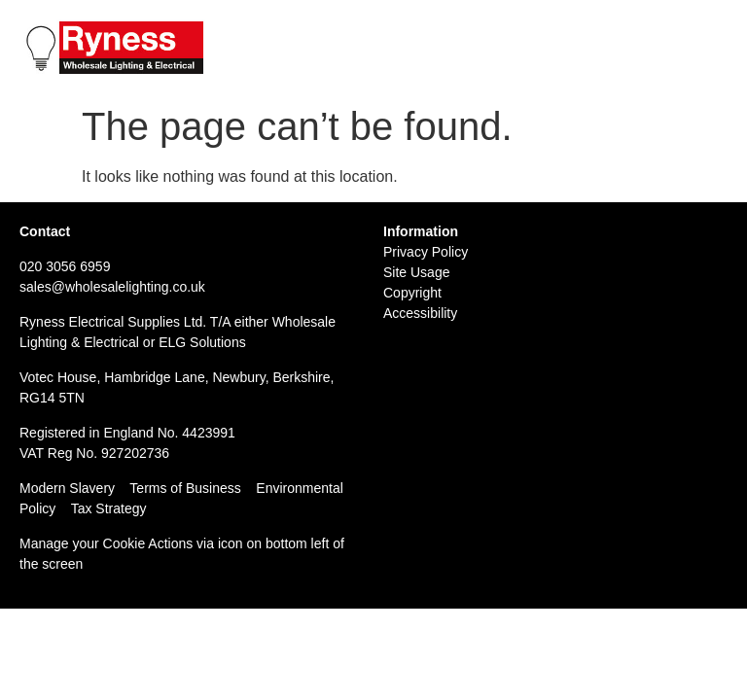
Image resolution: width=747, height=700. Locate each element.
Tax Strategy (109, 508)
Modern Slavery (67, 488)
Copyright (412, 293)
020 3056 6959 (65, 266)
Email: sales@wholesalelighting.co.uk (605, 51)
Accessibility (420, 313)
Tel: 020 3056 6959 (540, 30)
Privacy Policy (426, 252)
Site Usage (416, 272)
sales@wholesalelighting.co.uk (112, 287)
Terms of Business (185, 488)
